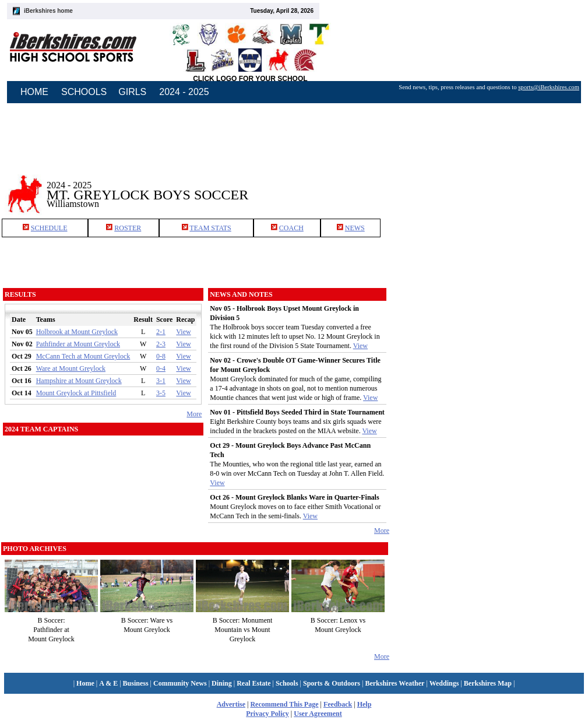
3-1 (161, 381)
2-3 (161, 344)
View (183, 332)
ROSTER (128, 228)
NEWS (355, 228)
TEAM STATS (210, 228)
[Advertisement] (489, 186)
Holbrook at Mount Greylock (77, 332)
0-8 (161, 356)
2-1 (161, 332)
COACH (291, 228)
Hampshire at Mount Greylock (79, 381)
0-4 (161, 368)
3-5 (161, 393)
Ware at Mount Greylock (71, 368)
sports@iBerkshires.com (549, 87)
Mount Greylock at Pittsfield (76, 393)
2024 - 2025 (184, 92)
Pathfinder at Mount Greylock (78, 344)
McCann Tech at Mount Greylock (83, 356)
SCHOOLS (84, 92)
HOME (34, 92)
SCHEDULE (49, 228)
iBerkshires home (48, 11)
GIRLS (132, 92)
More (194, 414)
